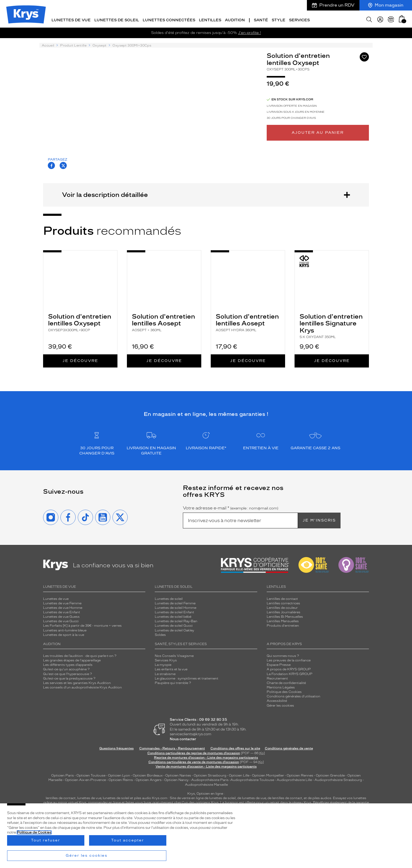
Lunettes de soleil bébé (173, 616)
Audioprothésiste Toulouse (252, 779)
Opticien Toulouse (91, 774)
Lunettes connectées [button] (169, 19)
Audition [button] (235, 19)
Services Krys (166, 659)
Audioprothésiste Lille (294, 779)
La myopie (163, 664)
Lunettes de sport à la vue (64, 634)
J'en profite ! (249, 32)
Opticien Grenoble (330, 774)
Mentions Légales (281, 686)
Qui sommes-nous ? (283, 655)
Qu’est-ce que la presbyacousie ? (69, 677)
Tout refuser (46, 840)
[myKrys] (380, 18)
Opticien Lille (239, 774)
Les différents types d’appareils (68, 664)
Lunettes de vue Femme (62, 602)
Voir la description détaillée (206, 194)
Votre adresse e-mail (231, 507)
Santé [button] (261, 19)
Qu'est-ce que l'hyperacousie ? (68, 673)
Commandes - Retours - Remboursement (172, 747)
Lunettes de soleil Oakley (174, 629)
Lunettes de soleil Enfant (174, 611)
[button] (402, 18)
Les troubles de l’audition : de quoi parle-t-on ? (80, 655)
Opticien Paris (63, 774)
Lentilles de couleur (282, 607)
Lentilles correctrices (283, 602)
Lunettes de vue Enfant (62, 611)
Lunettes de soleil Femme (175, 602)
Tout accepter (128, 840)
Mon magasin (386, 5)
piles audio (143, 797)
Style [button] (279, 19)
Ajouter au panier (318, 131)
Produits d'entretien (283, 625)
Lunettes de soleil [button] (117, 19)
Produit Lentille (73, 44)
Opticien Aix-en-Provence (85, 779)
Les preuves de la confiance (289, 659)
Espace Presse (279, 664)
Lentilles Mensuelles (283, 620)
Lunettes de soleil (169, 598)
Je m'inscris (319, 519)
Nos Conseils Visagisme (174, 655)
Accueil (48, 44)
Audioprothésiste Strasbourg (338, 779)
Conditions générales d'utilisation (293, 695)
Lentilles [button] (210, 19)
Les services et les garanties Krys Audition (77, 682)
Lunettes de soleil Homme (176, 607)
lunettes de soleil (116, 797)
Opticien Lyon (119, 774)
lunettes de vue (89, 797)
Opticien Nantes (179, 774)
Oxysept (99, 44)
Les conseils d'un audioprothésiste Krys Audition (83, 686)
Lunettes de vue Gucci (61, 620)
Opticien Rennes (300, 774)
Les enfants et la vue (171, 668)
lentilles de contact (61, 797)
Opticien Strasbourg (210, 774)
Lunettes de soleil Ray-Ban (176, 620)
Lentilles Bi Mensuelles (285, 616)
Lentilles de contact (282, 598)
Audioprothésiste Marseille (206, 783)
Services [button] (299, 19)
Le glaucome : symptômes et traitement (187, 677)
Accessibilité (277, 700)
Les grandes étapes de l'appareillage (72, 659)
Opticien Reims (121, 779)
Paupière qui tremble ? (173, 682)
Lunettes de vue (56, 598)
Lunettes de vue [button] (71, 19)
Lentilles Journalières (284, 611)
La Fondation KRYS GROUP (290, 673)
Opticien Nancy (176, 779)
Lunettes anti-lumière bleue (65, 629)
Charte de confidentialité (286, 682)
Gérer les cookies (280, 704)
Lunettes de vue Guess (61, 616)
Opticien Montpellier (268, 774)
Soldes (160, 634)
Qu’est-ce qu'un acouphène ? (66, 668)
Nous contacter (183, 738)
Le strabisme (165, 673)
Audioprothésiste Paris (210, 779)
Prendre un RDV (333, 5)
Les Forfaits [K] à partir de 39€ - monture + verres (82, 625)
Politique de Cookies (34, 832)
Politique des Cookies (284, 691)
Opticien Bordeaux (148, 774)
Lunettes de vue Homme (63, 607)
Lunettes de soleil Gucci (174, 625)
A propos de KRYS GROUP (289, 668)
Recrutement (277, 677)
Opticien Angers (149, 779)
